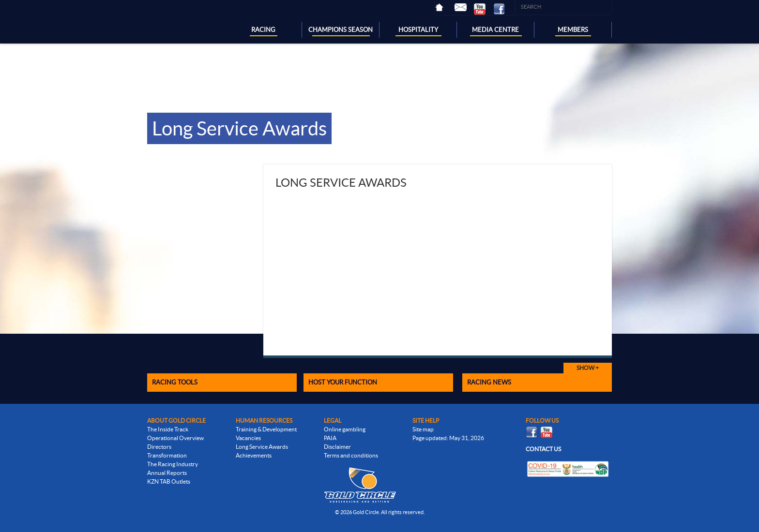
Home (445, 7)
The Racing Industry (173, 464)
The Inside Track (168, 429)
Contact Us (464, 7)
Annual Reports (167, 473)
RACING (263, 30)
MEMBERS (573, 30)
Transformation (167, 455)
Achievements (254, 455)
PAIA (330, 438)
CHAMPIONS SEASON (341, 30)
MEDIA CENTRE (495, 30)
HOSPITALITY (418, 30)
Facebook (503, 9)
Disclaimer (337, 447)
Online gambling (345, 429)
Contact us (543, 449)
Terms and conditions (351, 455)
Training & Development (266, 429)
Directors (159, 447)
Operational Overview (175, 438)
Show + (588, 368)
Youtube (484, 9)
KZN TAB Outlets (169, 481)
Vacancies (248, 438)
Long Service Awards (262, 447)
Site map (423, 429)
